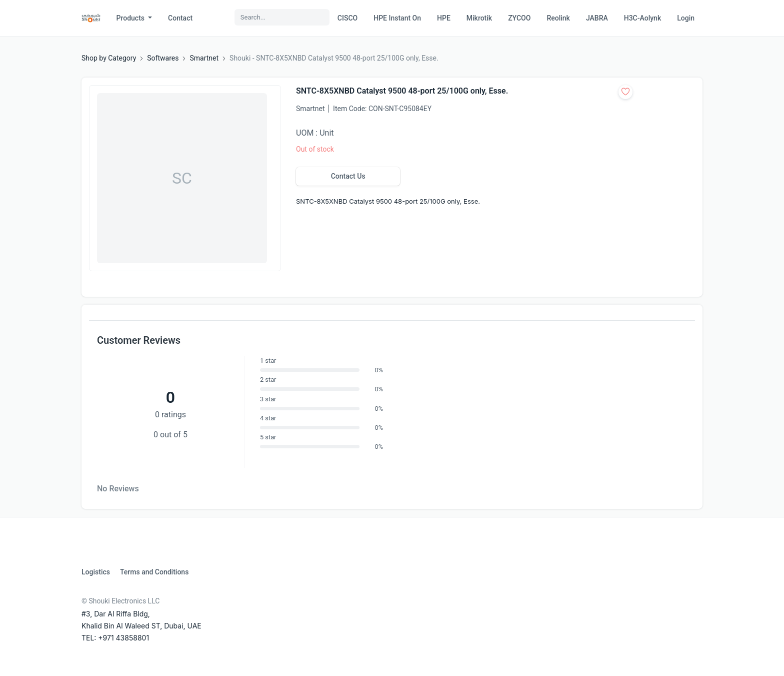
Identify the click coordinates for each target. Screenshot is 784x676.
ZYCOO (519, 18)
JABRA (597, 18)
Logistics (96, 572)
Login (686, 18)
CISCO (347, 18)
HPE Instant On (397, 18)
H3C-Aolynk (642, 18)
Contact (180, 18)
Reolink (558, 18)
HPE (444, 18)
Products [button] (131, 18)
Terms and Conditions (154, 572)
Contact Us (348, 176)
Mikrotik (479, 18)
